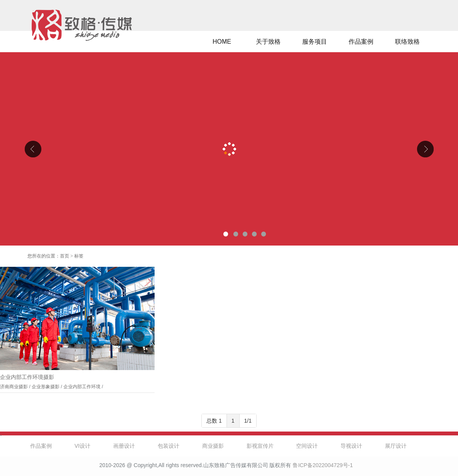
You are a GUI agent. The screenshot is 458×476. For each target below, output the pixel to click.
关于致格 (268, 42)
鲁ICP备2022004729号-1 (323, 465)
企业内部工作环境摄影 (27, 377)
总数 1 (214, 421)
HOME (222, 42)
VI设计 (83, 446)
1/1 (248, 421)
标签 (79, 256)
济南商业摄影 (14, 387)
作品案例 (361, 42)
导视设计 (351, 446)
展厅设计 (396, 446)
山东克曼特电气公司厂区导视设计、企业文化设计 (229, 149)
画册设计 (124, 446)
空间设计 (307, 446)
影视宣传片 (260, 446)
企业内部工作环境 (82, 387)
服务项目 (315, 42)
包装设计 (169, 446)
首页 (65, 256)
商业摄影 (213, 446)
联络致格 (407, 42)
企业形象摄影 (46, 387)
